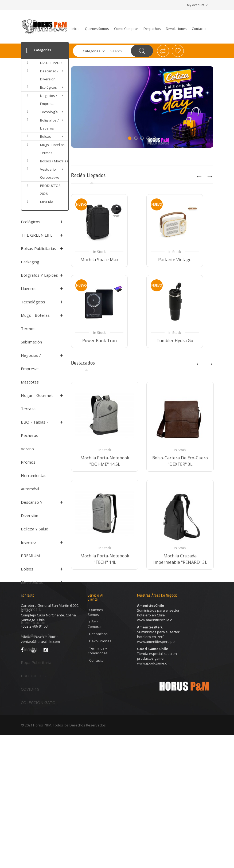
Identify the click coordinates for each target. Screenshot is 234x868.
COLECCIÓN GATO (38, 702)
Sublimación (31, 342)
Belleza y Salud (35, 529)
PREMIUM (30, 556)
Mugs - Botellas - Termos (37, 322)
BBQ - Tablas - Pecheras (34, 429)
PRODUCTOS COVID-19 (33, 682)
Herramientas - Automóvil (35, 482)
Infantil (27, 596)
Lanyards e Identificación (33, 616)
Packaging (30, 262)
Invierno (28, 542)
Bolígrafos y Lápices (39, 275)
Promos (28, 462)
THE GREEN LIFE (37, 235)
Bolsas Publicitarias (38, 248)
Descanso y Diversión (32, 509)
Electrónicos (32, 582)
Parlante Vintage (175, 260)
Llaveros (29, 288)
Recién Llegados (88, 176)
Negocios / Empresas (31, 362)
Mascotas (30, 382)
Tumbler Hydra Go (175, 341)
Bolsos (27, 569)
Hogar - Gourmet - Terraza (38, 402)
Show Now (97, 134)
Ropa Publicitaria (36, 662)
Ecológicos (31, 222)
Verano (27, 449)
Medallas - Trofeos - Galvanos (40, 642)
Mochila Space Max (99, 260)
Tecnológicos (33, 302)
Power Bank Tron (99, 341)
